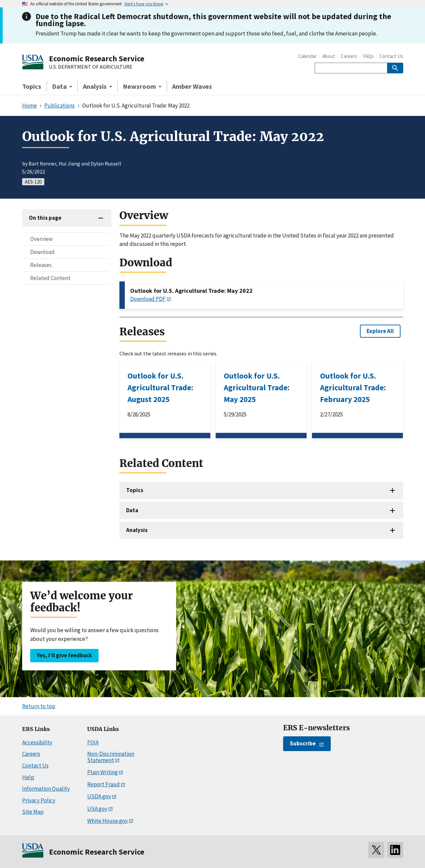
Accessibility (37, 742)
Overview (41, 239)
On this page (45, 218)
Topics (32, 86)
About (329, 56)
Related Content (50, 278)
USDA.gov (99, 796)
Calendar (307, 56)
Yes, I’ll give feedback (64, 655)
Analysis (137, 530)
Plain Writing (102, 772)
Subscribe (303, 743)
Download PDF (148, 299)
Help (28, 777)
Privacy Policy (39, 800)
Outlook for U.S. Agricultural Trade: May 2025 (257, 387)
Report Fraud (103, 784)
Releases (41, 265)
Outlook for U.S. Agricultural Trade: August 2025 (160, 387)
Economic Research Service (97, 58)
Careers (349, 56)
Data (132, 510)
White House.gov (108, 821)
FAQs (368, 56)
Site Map (33, 812)
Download (42, 252)
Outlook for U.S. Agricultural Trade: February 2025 (353, 387)
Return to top (39, 706)
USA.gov (97, 809)
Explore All (380, 331)
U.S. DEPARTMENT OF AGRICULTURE (91, 67)
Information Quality (46, 789)
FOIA (93, 742)
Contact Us (391, 56)
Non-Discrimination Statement (111, 757)
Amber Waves (192, 86)
